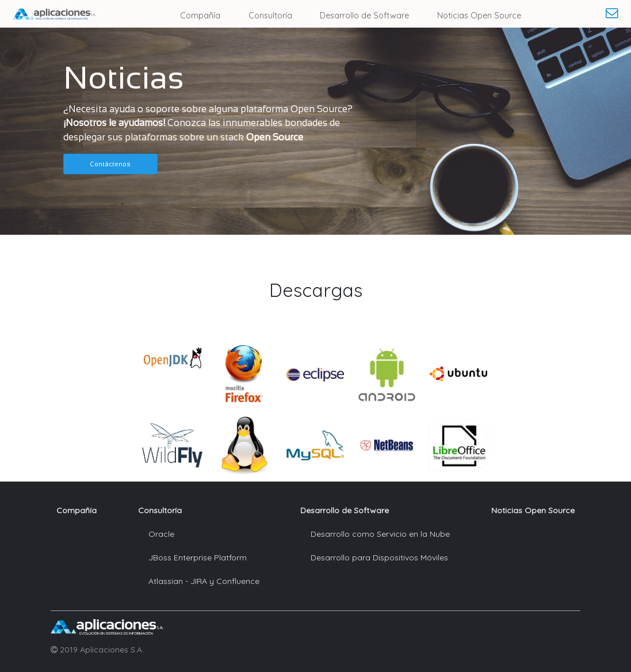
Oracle (161, 534)
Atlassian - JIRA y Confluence (204, 581)
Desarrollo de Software (364, 16)
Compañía (200, 16)
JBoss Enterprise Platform (198, 558)
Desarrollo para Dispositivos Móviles (379, 558)
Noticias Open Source (479, 16)
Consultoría (270, 16)
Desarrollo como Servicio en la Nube (380, 534)
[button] (111, 164)
